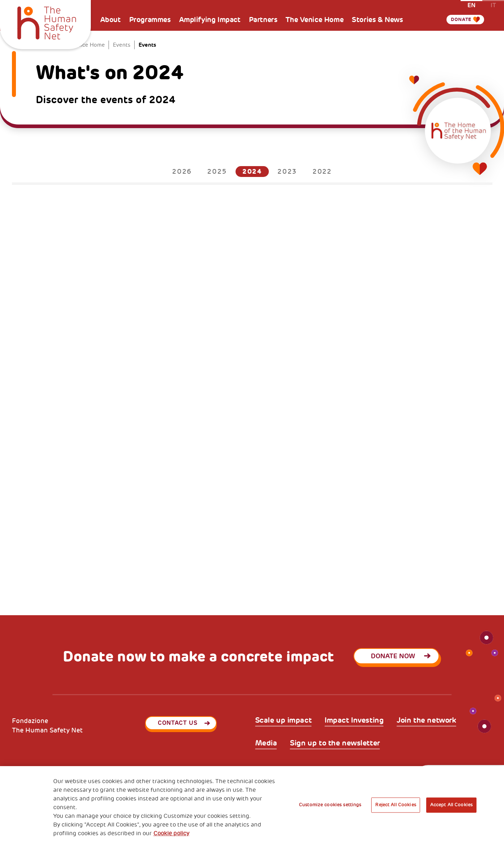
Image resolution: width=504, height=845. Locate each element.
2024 (252, 172)
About (111, 20)
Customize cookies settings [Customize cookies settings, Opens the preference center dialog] (330, 805)
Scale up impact (283, 721)
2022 (322, 172)
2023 (287, 172)
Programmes (150, 20)
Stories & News (377, 20)
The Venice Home (314, 20)
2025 (217, 172)
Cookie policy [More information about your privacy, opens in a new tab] (171, 833)
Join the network (426, 721)
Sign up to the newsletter (335, 743)
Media (266, 743)
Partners (263, 20)
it (493, 5)
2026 (182, 172)
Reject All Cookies (395, 805)
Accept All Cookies (451, 805)
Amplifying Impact (210, 20)
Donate (458, 20)
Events (122, 45)
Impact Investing (354, 721)
